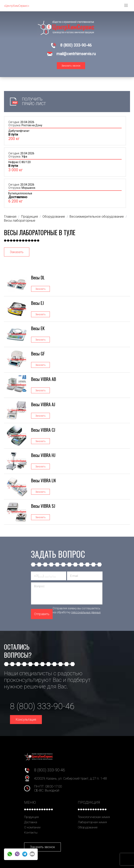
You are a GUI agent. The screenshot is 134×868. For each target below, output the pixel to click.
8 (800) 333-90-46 (76, 45)
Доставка (31, 822)
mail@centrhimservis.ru (76, 54)
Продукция (31, 817)
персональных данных (86, 612)
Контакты (31, 833)
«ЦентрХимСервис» (17, 6)
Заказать (17, 252)
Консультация (26, 720)
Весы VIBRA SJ (43, 506)
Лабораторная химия (92, 822)
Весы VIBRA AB (44, 379)
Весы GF (38, 353)
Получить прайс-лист (34, 102)
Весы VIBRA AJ (43, 404)
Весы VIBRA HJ (43, 455)
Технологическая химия (94, 817)
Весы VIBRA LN (43, 480)
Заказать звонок (71, 66)
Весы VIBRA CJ (43, 430)
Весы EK (38, 328)
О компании (32, 827)
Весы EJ (37, 303)
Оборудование (88, 827)
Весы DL (38, 277)
